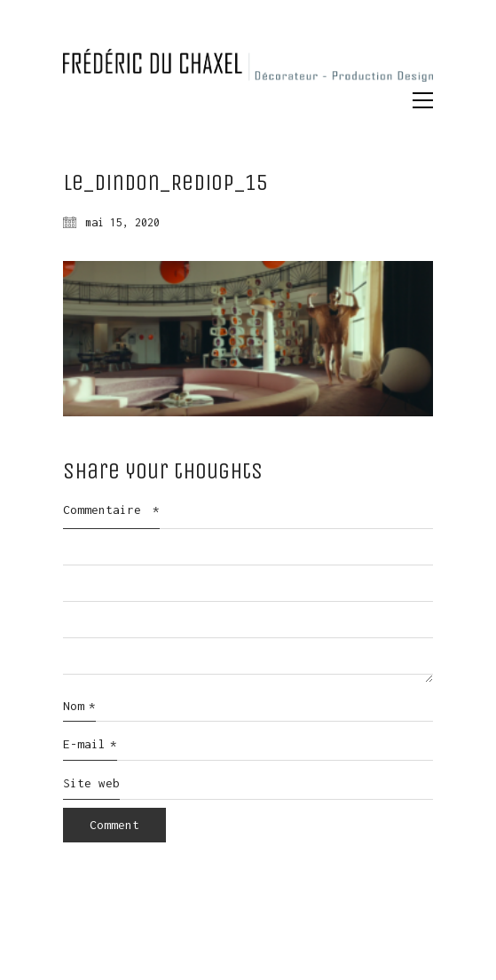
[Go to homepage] (248, 68)
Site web (91, 783)
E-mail (90, 745)
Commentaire (111, 510)
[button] (423, 100)
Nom (79, 707)
